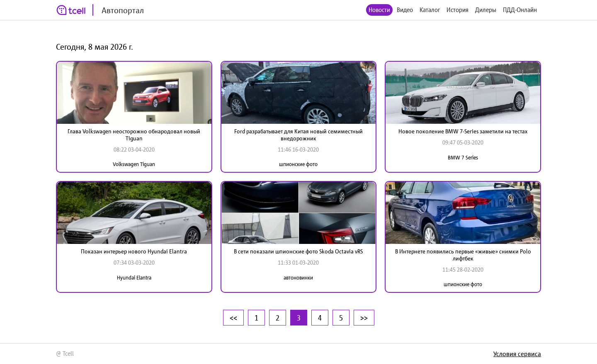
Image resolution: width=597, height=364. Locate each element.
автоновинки (298, 278)
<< (233, 318)
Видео (405, 10)
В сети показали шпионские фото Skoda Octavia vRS (298, 251)
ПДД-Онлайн (520, 10)
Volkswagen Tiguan (134, 164)
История (457, 10)
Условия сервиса (517, 354)
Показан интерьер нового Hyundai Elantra (134, 251)
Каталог (430, 10)
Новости (379, 10)
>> (364, 318)
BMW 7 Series (463, 158)
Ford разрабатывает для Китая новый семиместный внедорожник (298, 135)
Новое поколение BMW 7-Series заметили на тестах (463, 131)
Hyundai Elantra (134, 278)
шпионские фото (298, 164)
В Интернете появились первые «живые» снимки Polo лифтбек (463, 255)
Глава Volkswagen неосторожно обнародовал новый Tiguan (134, 135)
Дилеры (486, 10)
